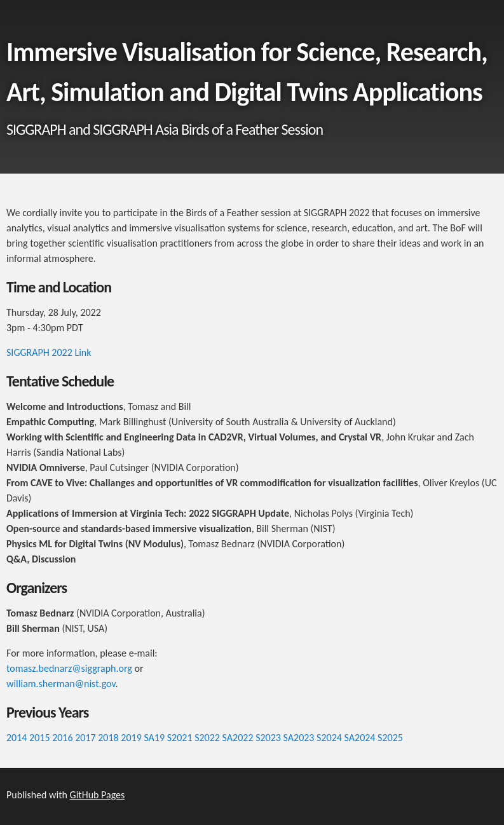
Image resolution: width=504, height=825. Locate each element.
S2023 (268, 738)
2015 (39, 738)
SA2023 (299, 738)
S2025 (390, 738)
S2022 (207, 738)
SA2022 (238, 738)
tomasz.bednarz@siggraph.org (69, 668)
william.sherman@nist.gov (61, 684)
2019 (131, 738)
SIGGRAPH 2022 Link (49, 352)
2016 (62, 738)
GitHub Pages (98, 795)
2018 (108, 738)
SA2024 (360, 738)
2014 (17, 738)
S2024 (329, 738)
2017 (85, 738)
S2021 (180, 738)
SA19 (154, 738)
